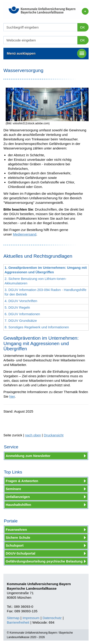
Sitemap (13, 618)
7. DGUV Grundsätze (21, 321)
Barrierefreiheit (18, 622)
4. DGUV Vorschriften (21, 301)
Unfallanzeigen (18, 497)
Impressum (31, 618)
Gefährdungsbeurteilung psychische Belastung (44, 561)
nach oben (33, 435)
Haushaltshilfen (18, 505)
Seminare (13, 489)
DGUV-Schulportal (20, 553)
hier (12, 396)
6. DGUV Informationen (22, 314)
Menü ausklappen (47, 53)
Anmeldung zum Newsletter (28, 456)
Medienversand (25, 234)
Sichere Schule (18, 537)
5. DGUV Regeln (17, 307)
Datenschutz (52, 618)
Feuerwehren (16, 530)
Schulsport (15, 545)
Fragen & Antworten (22, 481)
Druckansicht (54, 435)
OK (82, 27)
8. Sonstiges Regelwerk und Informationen (37, 327)
